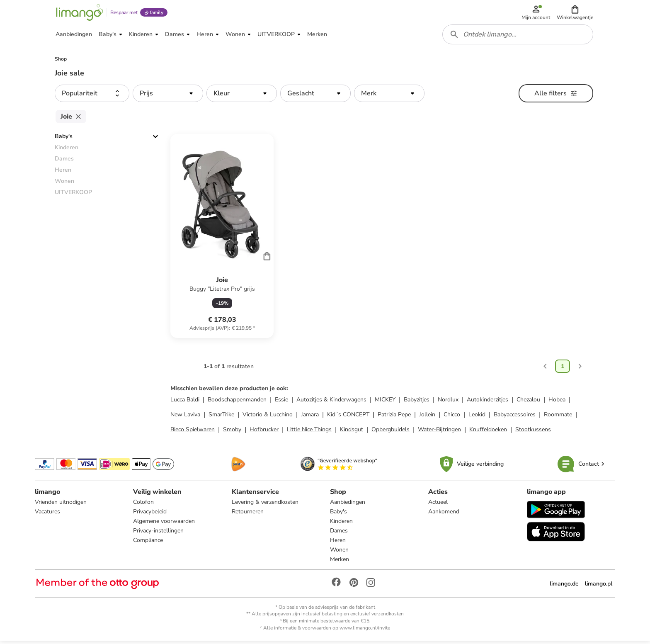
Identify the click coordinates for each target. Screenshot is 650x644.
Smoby (232, 432)
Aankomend (444, 514)
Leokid (477, 417)
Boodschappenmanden (237, 402)
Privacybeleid (150, 514)
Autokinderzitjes (487, 402)
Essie (281, 402)
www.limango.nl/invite (365, 631)
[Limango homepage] (79, 13)
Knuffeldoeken (488, 432)
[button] (575, 13)
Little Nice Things (309, 432)
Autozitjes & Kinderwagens (331, 402)
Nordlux (448, 402)
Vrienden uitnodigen (61, 505)
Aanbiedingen (348, 505)
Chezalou (528, 402)
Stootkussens (533, 432)
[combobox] (518, 36)
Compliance (148, 543)
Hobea (557, 402)
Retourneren (248, 514)
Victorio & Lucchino (268, 417)
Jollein (427, 417)
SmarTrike (221, 417)
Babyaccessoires (515, 417)
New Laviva (185, 417)
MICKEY (385, 402)
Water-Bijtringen (439, 432)
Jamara (310, 417)
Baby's (64, 139)
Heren (338, 543)
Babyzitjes (417, 402)
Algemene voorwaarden (164, 524)
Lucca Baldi (185, 402)
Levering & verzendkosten (265, 505)
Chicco (452, 417)
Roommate (558, 417)
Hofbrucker (264, 432)
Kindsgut (352, 432)
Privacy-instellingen (158, 533)
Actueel (438, 505)
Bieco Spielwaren (193, 432)
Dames (339, 533)
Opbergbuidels (390, 432)
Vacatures (47, 514)
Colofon (143, 505)
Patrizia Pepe (394, 417)
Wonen (339, 553)
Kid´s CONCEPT (348, 417)
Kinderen (341, 524)
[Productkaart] (222, 239)
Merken (340, 562)
